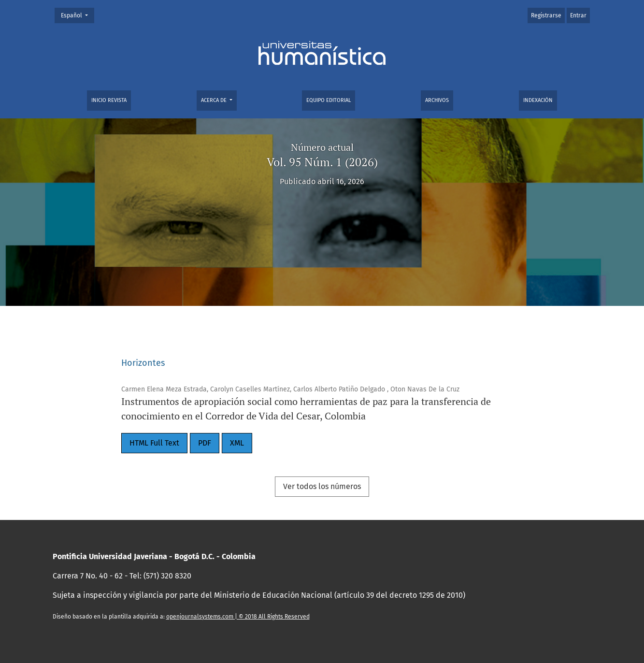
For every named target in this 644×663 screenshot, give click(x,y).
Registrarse (546, 15)
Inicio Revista (109, 100)
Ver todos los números (322, 486)
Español (77, 15)
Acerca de (215, 100)
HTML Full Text (154, 443)
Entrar (578, 15)
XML (237, 443)
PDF (205, 443)
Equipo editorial (329, 100)
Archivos (437, 100)
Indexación (538, 100)
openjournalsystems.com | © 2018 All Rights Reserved (238, 617)
